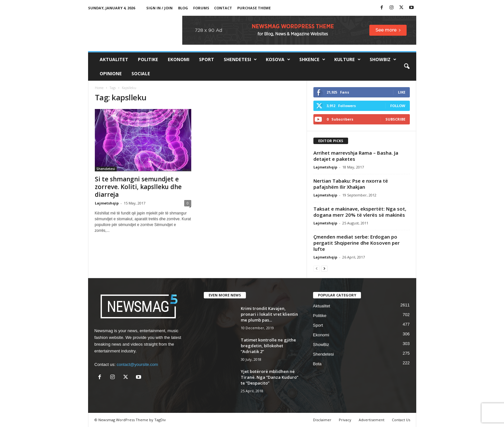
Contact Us (401, 420)
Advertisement (372, 420)
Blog (183, 8)
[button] (407, 67)
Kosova (278, 59)
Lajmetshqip (107, 203)
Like (402, 92)
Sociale (141, 73)
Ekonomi (179, 59)
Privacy (345, 420)
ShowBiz (383, 59)
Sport (207, 59)
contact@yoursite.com (137, 364)
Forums (201, 8)
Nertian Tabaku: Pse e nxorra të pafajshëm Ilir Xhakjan (351, 184)
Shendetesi (240, 59)
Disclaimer (322, 420)
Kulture (347, 59)
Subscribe (395, 119)
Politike (148, 59)
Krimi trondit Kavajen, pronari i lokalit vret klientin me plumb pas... (269, 314)
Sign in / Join (159, 8)
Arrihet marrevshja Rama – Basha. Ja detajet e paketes (356, 156)
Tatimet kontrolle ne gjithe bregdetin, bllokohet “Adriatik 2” (268, 346)
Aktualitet (114, 59)
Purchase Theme (254, 8)
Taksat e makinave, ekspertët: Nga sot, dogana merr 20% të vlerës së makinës (360, 212)
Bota (317, 364)
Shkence (312, 59)
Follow (398, 106)
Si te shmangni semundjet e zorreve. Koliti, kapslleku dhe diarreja (138, 187)
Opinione (111, 73)
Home (99, 88)
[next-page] (324, 268)
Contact (223, 8)
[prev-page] (317, 268)
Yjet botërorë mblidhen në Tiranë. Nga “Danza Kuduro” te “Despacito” (270, 377)
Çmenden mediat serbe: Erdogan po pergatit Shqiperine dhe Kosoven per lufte (356, 243)
